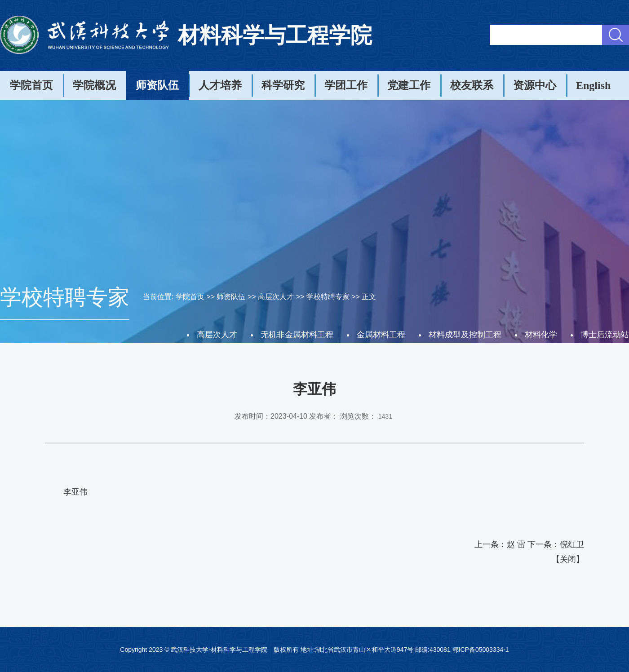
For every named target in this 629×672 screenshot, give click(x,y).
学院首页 (31, 85)
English (593, 85)
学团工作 (346, 85)
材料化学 (541, 335)
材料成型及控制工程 (465, 335)
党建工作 (409, 85)
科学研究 (283, 85)
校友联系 (472, 85)
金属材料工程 (381, 335)
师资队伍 (157, 85)
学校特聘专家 (328, 297)
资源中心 (535, 85)
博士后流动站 (605, 335)
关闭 (568, 559)
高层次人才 (276, 297)
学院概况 (94, 85)
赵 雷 (516, 544)
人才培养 (220, 85)
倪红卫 (572, 544)
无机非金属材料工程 (297, 335)
